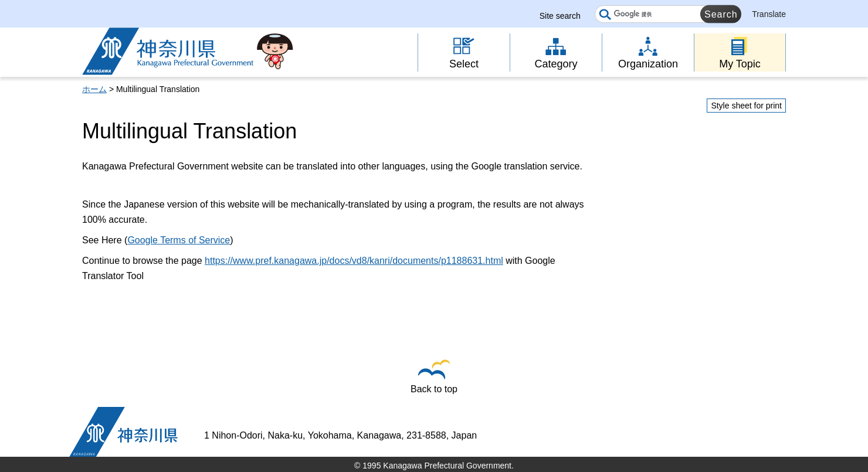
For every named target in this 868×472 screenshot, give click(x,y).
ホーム (94, 89)
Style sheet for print (746, 106)
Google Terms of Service (179, 240)
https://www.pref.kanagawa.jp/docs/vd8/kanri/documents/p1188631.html (354, 261)
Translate (769, 14)
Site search (560, 16)
